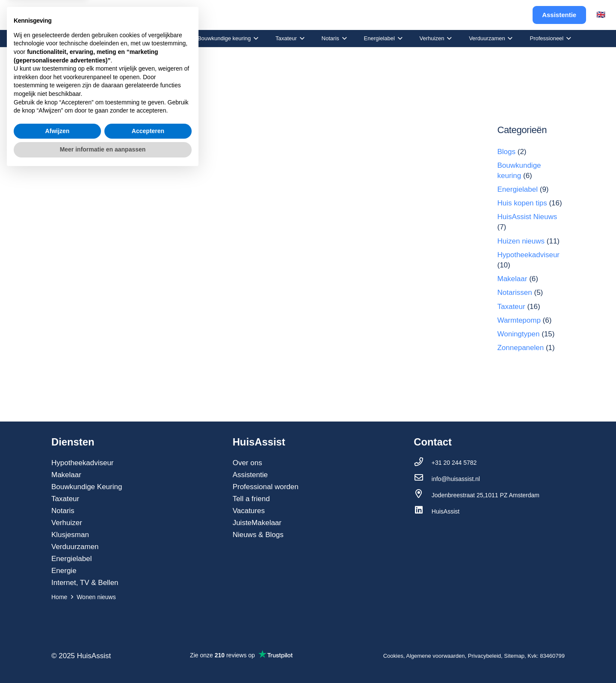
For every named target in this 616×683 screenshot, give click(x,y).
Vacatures (249, 511)
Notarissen (514, 293)
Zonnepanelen (520, 348)
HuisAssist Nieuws (527, 217)
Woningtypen (518, 334)
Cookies (393, 656)
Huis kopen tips (522, 203)
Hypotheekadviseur (528, 255)
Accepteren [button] (148, 641)
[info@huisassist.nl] (423, 479)
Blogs (506, 152)
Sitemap (514, 656)
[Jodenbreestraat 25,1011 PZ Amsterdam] (423, 495)
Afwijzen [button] (58, 641)
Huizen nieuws (521, 241)
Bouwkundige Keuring (87, 487)
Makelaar (512, 279)
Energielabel (517, 189)
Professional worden (266, 487)
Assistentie (250, 475)
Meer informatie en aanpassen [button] (103, 659)
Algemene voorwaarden (435, 656)
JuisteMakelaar (257, 523)
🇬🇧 (601, 15)
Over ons (247, 463)
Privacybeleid (484, 656)
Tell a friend (251, 499)
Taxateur (511, 307)
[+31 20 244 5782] (423, 463)
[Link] (39, 15)
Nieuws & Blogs (258, 535)
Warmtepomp (519, 320)
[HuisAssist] (423, 511)
